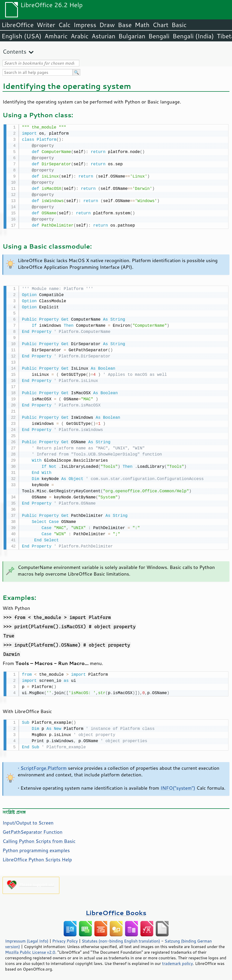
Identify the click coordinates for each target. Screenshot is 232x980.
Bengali (159, 36)
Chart (160, 25)
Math (142, 25)
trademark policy (178, 961)
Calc (64, 25)
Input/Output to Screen (28, 821)
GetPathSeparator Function (32, 830)
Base (125, 25)
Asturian (103, 36)
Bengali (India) (193, 36)
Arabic (80, 36)
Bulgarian (132, 36)
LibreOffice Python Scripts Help (37, 857)
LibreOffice (18, 25)
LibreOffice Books (116, 911)
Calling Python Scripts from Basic (39, 839)
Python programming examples (36, 848)
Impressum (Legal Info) (27, 939)
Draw (107, 25)
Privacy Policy (65, 939)
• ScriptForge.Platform (42, 766)
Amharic (56, 36)
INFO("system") (178, 786)
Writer (46, 25)
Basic (179, 25)
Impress (85, 25)
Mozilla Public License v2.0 (30, 950)
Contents (14, 51)
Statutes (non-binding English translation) (121, 939)
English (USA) (21, 36)
